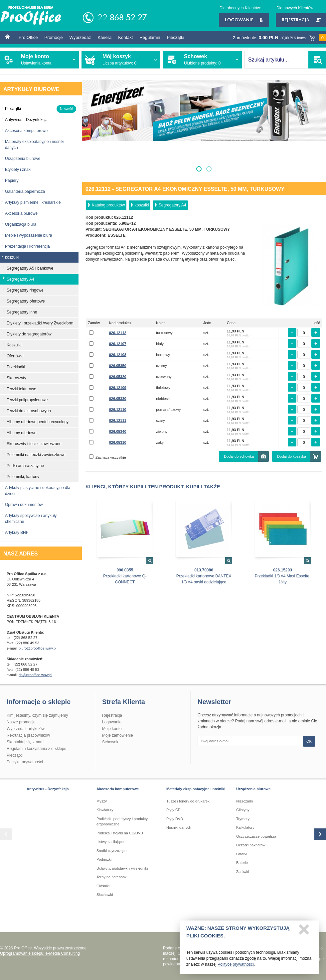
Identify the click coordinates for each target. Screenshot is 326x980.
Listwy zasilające (110, 842)
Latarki (242, 854)
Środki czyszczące (111, 851)
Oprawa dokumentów (24, 505)
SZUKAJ (317, 60)
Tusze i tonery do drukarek (188, 801)
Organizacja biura (21, 224)
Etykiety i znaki (18, 170)
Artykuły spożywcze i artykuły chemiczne (31, 519)
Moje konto (112, 729)
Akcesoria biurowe (21, 213)
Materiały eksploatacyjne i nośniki (196, 789)
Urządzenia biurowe (23, 159)
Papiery (12, 181)
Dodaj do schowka (239, 456)
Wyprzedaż (80, 37)
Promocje (54, 37)
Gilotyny (243, 810)
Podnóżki (104, 859)
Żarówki (243, 872)
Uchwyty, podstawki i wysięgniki (122, 868)
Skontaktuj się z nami (25, 742)
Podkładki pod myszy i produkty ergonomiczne (122, 822)
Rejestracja (301, 20)
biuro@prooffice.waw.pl (38, 648)
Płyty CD (173, 810)
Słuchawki (105, 895)
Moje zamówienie (118, 735)
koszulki (142, 205)
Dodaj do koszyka (292, 456)
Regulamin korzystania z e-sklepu (36, 749)
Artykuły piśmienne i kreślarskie (33, 202)
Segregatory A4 (172, 205)
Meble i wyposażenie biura (28, 235)
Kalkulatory (245, 827)
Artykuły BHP (17, 533)
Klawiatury (105, 810)
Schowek (110, 742)
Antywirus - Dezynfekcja (48, 789)
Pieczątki (176, 37)
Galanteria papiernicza (25, 191)
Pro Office (28, 37)
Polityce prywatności (236, 967)
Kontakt (125, 37)
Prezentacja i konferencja (27, 246)
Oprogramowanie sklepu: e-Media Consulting (40, 953)
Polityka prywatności (25, 762)
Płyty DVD (175, 819)
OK (309, 741)
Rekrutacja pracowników (28, 735)
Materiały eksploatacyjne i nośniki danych (35, 145)
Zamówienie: (279, 38)
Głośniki (103, 886)
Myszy (102, 801)
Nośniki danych (179, 827)
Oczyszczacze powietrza (256, 836)
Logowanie (244, 20)
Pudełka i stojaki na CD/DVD (120, 833)
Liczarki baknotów (251, 845)
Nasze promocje (21, 722)
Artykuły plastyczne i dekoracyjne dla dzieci (38, 491)
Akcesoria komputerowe (26, 131)
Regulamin (150, 37)
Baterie (242, 863)
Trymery (243, 819)
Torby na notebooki (112, 877)
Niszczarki (244, 801)
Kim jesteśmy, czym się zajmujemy (37, 715)
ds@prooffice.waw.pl (35, 675)
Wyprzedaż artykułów (26, 729)
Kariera (104, 37)
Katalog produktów (108, 205)
